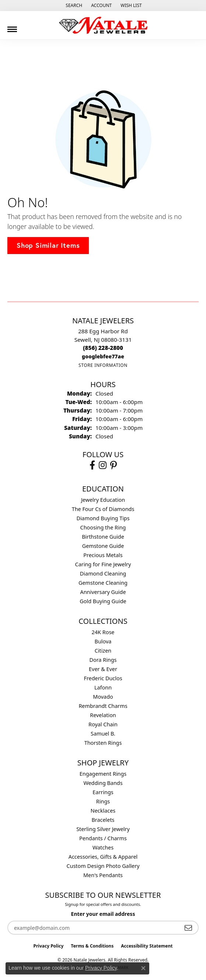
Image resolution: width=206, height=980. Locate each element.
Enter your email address (103, 914)
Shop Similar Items (48, 245)
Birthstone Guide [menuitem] (103, 537)
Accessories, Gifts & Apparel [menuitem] (103, 857)
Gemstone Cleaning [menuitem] (103, 583)
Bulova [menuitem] (103, 641)
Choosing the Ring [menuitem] (103, 527)
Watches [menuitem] (103, 847)
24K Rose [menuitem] (103, 632)
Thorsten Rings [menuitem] (103, 743)
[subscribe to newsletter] (188, 928)
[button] (73, 6)
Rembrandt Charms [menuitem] (103, 706)
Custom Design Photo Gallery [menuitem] (103, 866)
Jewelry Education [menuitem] (103, 500)
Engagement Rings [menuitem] (103, 774)
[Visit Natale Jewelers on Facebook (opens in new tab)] (92, 465)
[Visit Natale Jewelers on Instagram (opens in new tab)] (103, 465)
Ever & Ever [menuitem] (103, 669)
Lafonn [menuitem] (103, 687)
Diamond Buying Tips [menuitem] (103, 518)
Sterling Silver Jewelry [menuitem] (103, 829)
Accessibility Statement (147, 946)
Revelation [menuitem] (103, 715)
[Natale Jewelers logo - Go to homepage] (103, 25)
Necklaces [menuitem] (103, 811)
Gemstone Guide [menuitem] (103, 546)
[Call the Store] (103, 348)
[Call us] (103, 356)
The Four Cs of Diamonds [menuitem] (103, 509)
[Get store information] (103, 365)
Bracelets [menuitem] (103, 820)
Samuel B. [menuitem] (103, 734)
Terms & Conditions (92, 946)
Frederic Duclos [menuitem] (103, 678)
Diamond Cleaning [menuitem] (103, 574)
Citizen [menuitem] (103, 651)
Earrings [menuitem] (103, 792)
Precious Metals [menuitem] (103, 555)
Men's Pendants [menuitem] (103, 875)
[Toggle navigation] (12, 27)
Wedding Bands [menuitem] (103, 783)
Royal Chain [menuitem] (103, 724)
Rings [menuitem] (103, 801)
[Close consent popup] (143, 968)
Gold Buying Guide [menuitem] (103, 601)
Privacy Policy (49, 946)
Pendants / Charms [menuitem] (103, 838)
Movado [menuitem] (103, 697)
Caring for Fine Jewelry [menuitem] (103, 564)
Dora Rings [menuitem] (103, 660)
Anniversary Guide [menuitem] (103, 592)
